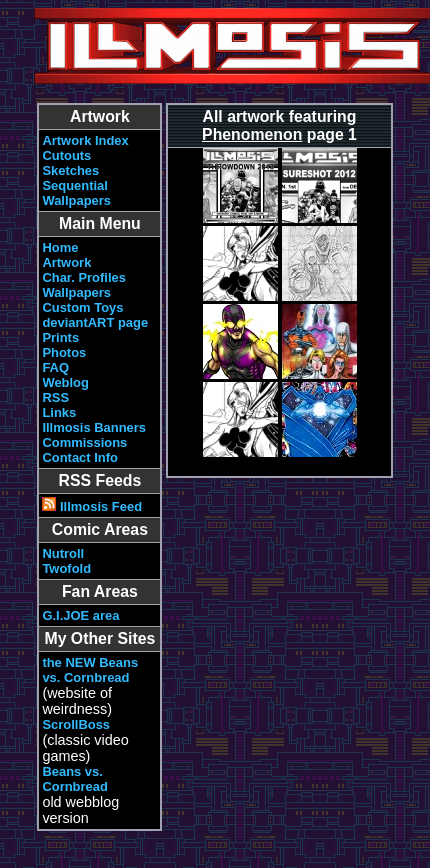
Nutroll (63, 553)
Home (60, 247)
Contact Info (80, 457)
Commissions (84, 442)
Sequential (75, 185)
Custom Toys (82, 307)
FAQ (55, 367)
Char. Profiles (84, 277)
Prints (60, 337)
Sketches (70, 170)
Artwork (66, 262)
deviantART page (95, 322)
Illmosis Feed (92, 506)
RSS (55, 397)
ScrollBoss (76, 724)
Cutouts (66, 155)
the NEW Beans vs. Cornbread (90, 670)
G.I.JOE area (80, 615)
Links (59, 412)
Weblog (65, 382)
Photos (64, 352)
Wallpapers (76, 200)
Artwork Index (85, 140)
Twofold (66, 568)
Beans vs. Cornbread (75, 779)
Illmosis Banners (94, 427)
